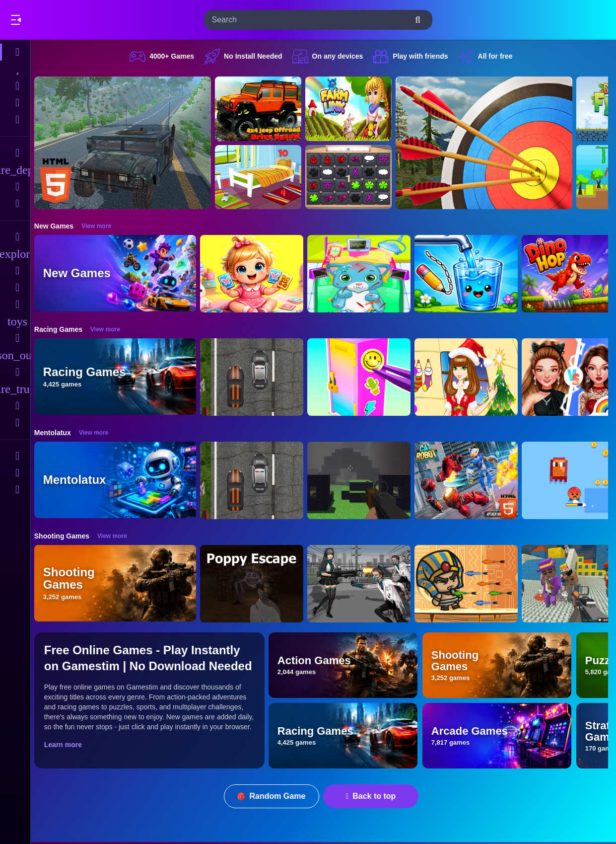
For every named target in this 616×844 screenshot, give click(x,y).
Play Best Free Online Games (64, 20)
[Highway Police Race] (257, 377)
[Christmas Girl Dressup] (472, 377)
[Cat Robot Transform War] (472, 480)
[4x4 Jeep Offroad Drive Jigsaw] (264, 109)
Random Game (274, 796)
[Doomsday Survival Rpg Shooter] (364, 584)
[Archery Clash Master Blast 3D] (489, 143)
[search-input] (310, 20)
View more (102, 226)
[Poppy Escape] (257, 584)
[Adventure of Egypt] (472, 584)
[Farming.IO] (354, 109)
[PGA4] (364, 480)
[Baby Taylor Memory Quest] (257, 274)
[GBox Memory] (354, 177)
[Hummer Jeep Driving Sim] (128, 143)
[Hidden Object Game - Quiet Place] (264, 177)
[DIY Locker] (364, 377)
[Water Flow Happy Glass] (472, 274)
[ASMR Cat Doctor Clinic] (364, 274)
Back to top (374, 796)
